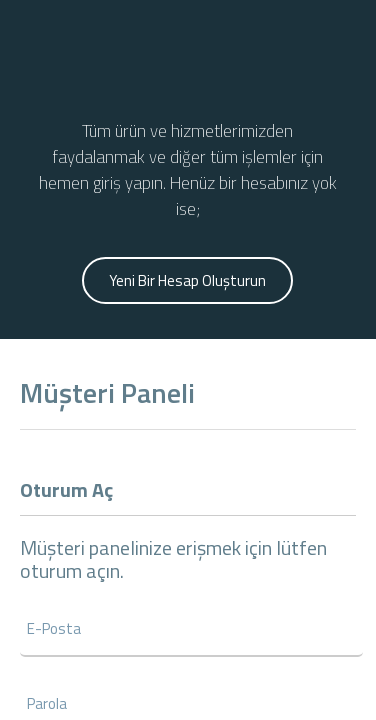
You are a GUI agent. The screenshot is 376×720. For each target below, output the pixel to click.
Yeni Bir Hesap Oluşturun (187, 280)
